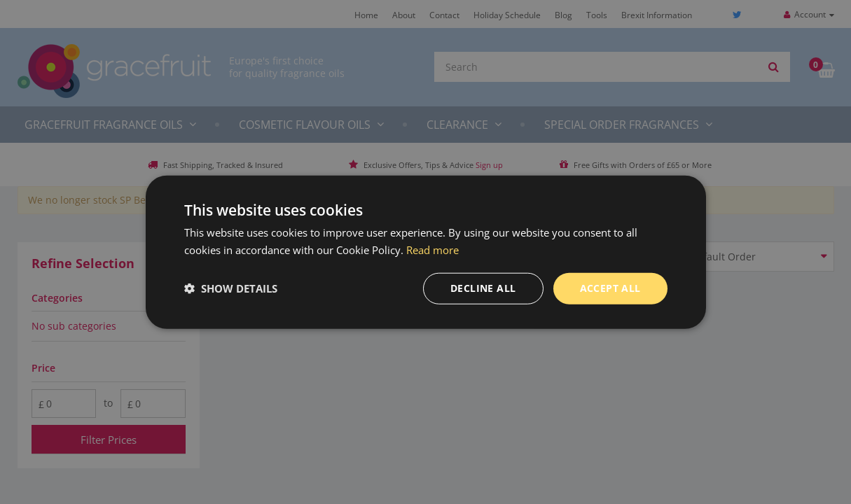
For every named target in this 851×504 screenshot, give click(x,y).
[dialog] (425, 252)
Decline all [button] (483, 288)
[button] (231, 288)
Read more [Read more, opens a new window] (433, 250)
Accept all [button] (610, 288)
